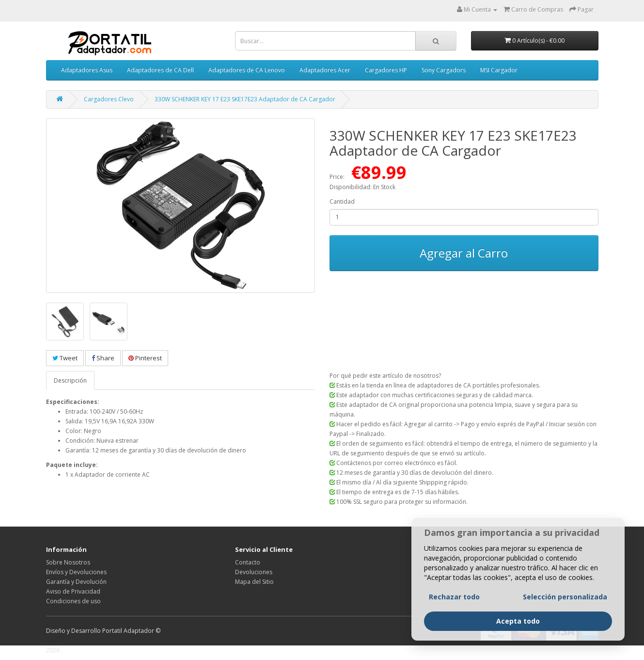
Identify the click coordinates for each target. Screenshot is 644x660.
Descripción (70, 380)
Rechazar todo (454, 597)
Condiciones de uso (73, 601)
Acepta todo (518, 621)
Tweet (65, 358)
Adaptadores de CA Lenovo (247, 70)
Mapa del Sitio (254, 582)
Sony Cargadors (444, 70)
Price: (337, 177)
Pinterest (145, 358)
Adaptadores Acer (325, 70)
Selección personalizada (565, 597)
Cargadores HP (386, 70)
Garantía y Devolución (76, 582)
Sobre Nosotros (68, 562)
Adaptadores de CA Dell (160, 70)
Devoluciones (254, 572)
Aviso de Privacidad (73, 591)
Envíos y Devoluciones (76, 572)
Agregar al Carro (464, 253)
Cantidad (342, 201)
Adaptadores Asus (87, 70)
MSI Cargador (499, 70)
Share (103, 358)
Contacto (248, 562)
